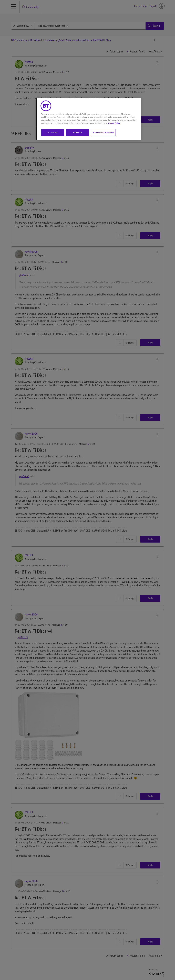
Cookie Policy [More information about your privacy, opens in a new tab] (114, 123)
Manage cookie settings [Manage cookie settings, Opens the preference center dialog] (103, 132)
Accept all (53, 132)
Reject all (77, 132)
